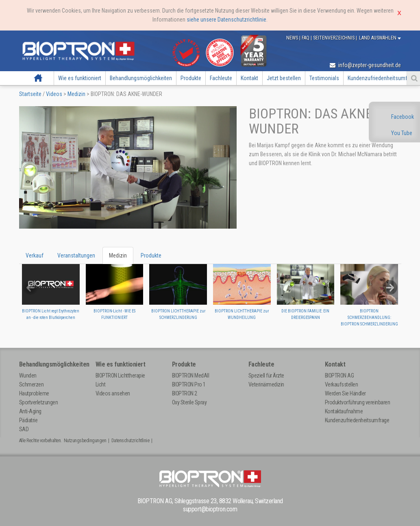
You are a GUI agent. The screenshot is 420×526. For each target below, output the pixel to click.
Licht (101, 384)
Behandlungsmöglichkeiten (141, 78)
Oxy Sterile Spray (189, 402)
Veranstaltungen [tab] (76, 255)
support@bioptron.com (210, 509)
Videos (54, 94)
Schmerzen (32, 384)
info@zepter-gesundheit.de (365, 65)
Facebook (403, 117)
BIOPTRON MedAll (191, 375)
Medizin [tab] (118, 255)
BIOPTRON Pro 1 (189, 384)
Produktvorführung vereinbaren (358, 402)
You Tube (402, 133)
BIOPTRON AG (339, 375)
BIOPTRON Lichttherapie (120, 375)
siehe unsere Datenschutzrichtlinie (226, 20)
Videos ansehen (113, 393)
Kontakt (249, 78)
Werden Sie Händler (345, 393)
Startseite (38, 78)
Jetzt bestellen (284, 78)
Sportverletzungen (39, 402)
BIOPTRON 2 (185, 393)
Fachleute (221, 78)
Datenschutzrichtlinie (131, 441)
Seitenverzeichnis (334, 38)
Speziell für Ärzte (266, 375)
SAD (24, 429)
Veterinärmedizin (266, 384)
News (293, 38)
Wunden (28, 375)
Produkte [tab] (151, 255)
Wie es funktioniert (80, 78)
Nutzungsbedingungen (85, 441)
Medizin (76, 94)
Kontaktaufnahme (344, 411)
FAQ (306, 38)
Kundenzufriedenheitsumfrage (357, 420)
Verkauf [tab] (35, 255)
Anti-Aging (30, 411)
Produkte (191, 78)
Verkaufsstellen (342, 384)
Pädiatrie (28, 420)
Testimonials (324, 78)
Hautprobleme (34, 393)
